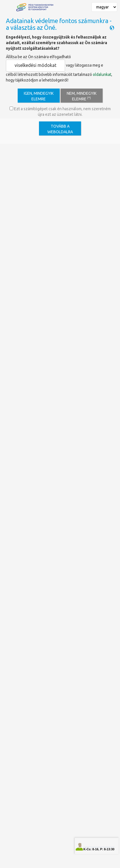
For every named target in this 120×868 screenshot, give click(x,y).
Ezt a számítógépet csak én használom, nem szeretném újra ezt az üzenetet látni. (60, 112)
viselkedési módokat (35, 65)
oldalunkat (102, 74)
